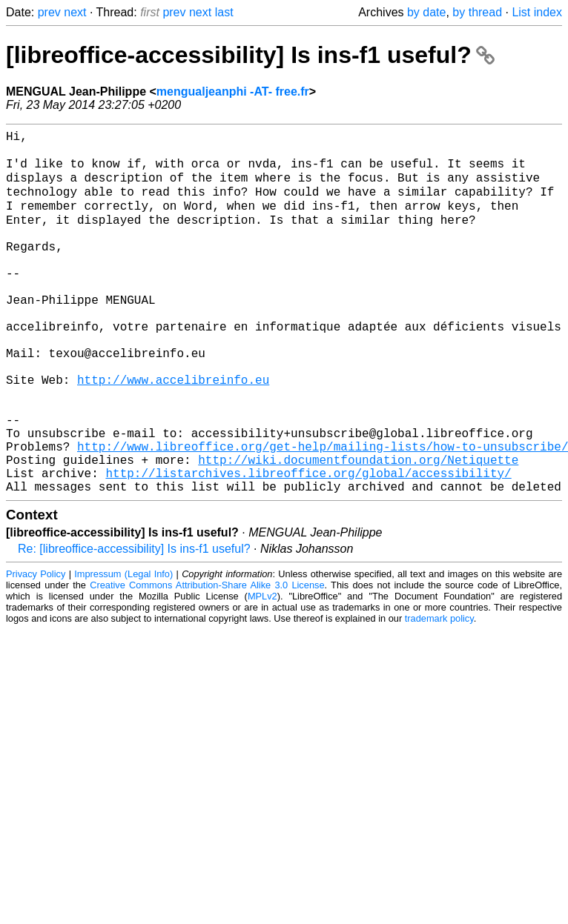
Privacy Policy (36, 650)
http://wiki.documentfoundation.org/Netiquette (358, 530)
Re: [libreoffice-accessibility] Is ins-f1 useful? (134, 625)
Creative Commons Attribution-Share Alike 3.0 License (207, 661)
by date (426, 12)
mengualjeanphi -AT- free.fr (233, 92)
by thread (477, 12)
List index (537, 12)
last (224, 12)
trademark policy (439, 695)
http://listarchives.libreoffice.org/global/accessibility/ (308, 546)
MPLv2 (262, 672)
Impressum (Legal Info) (123, 650)
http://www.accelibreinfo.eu (173, 432)
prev (49, 12)
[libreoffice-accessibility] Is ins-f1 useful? (250, 55)
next (75, 12)
